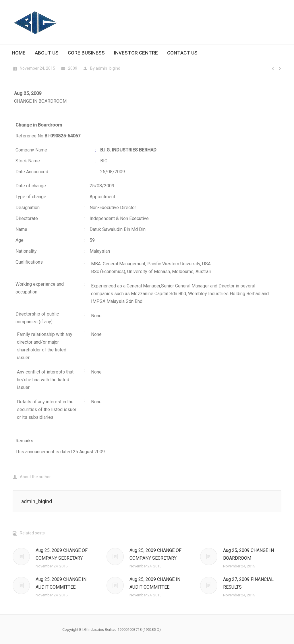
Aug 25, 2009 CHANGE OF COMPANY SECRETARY (62, 554)
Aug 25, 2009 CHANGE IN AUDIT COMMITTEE (61, 583)
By (105, 68)
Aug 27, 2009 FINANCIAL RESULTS (248, 583)
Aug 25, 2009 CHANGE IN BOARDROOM (248, 554)
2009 (73, 68)
